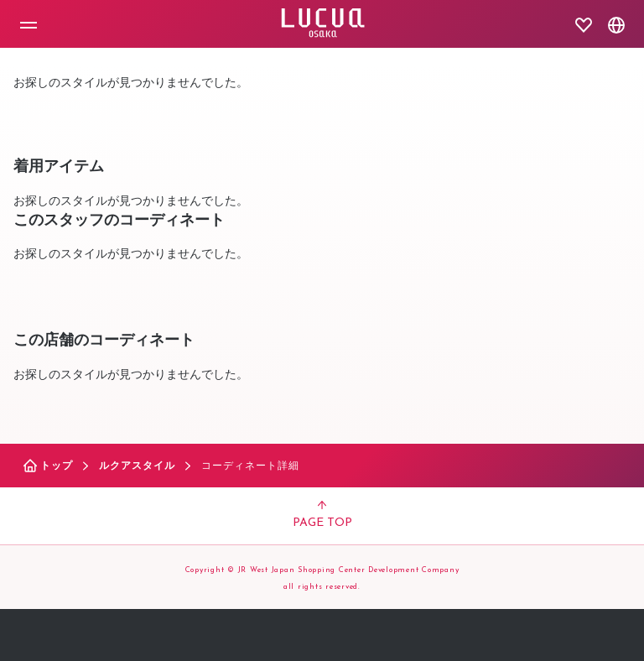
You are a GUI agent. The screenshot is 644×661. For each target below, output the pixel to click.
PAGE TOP (322, 515)
